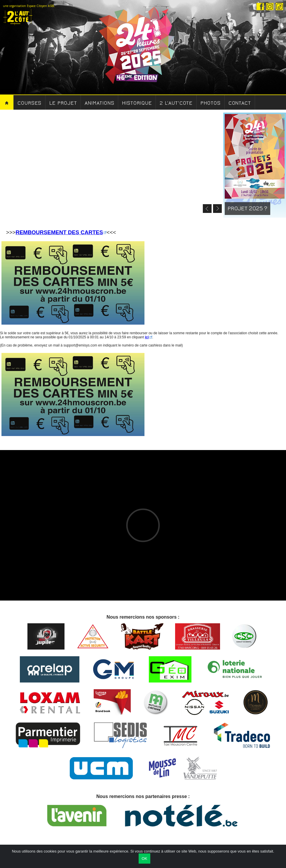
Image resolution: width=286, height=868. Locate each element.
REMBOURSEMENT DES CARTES (59, 232)
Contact (240, 103)
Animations (99, 103)
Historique (137, 103)
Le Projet (63, 103)
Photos (210, 103)
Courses (29, 103)
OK (144, 859)
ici (147, 337)
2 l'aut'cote (176, 103)
